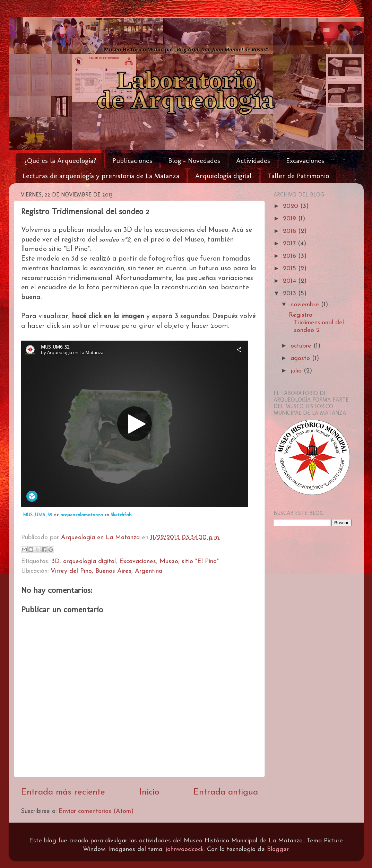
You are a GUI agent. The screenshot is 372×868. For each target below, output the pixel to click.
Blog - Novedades (194, 160)
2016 (291, 256)
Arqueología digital (223, 176)
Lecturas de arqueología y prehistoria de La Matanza (101, 176)
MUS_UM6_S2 (38, 515)
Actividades (253, 160)
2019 (291, 219)
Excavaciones (305, 160)
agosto (301, 358)
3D (55, 562)
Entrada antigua (226, 792)
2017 (290, 244)
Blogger (278, 849)
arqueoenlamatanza (82, 515)
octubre (302, 346)
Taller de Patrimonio (298, 176)
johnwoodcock (185, 849)
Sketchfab (121, 515)
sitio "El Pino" (200, 562)
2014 (291, 281)
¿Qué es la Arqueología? (60, 160)
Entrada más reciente (63, 792)
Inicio (149, 792)
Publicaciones (132, 160)
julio (297, 371)
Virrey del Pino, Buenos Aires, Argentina (106, 571)
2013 (291, 294)
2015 (291, 269)
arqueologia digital (89, 562)
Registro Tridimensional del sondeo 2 (316, 323)
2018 (291, 231)
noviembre (306, 305)
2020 (292, 206)
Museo (169, 562)
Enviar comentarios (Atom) (96, 811)
